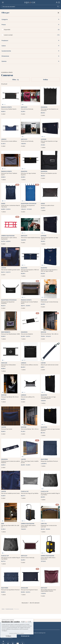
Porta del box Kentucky (27, 109)
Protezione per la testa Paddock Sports (29, 303)
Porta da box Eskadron (27, 334)
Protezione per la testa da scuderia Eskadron (10, 462)
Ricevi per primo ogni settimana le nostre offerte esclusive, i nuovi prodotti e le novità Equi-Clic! (25, 633)
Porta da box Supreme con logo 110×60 (49, 142)
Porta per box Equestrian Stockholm (8, 303)
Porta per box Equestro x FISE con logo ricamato (30, 270)
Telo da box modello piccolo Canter (10, 493)
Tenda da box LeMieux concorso (29, 365)
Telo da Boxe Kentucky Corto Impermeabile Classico (48, 590)
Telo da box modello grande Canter (11, 270)
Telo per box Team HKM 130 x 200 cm (10, 526)
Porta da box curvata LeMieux (9, 141)
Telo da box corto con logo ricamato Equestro (50, 430)
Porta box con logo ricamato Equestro (28, 174)
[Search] (30, 7)
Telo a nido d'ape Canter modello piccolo (30, 462)
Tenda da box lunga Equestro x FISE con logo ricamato (49, 270)
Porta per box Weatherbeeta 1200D (11, 334)
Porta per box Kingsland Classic (29, 590)
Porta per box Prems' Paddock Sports (9, 174)
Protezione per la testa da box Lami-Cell (49, 526)
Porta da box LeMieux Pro (28, 397)
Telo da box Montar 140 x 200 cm (50, 334)
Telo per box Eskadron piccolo (49, 173)
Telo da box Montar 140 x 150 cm (30, 429)
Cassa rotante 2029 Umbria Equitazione (28, 526)
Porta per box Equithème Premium (10, 590)
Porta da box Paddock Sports (9, 109)
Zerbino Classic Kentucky (28, 558)
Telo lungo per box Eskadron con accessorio (50, 110)
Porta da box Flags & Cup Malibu (30, 493)
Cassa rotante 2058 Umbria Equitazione (48, 558)
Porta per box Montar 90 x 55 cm (10, 397)
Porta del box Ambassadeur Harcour (9, 365)
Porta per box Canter (7, 429)
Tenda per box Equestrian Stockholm (28, 206)
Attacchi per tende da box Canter (50, 365)
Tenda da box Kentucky (27, 141)
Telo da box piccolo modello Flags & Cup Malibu (11, 558)
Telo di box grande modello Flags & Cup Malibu (50, 494)
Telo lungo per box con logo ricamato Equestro (48, 398)
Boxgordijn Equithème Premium (49, 461)
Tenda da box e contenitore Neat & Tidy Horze (10, 206)
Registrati (7, 636)
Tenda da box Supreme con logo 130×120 (49, 238)
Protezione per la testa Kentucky (49, 302)
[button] (3, 641)
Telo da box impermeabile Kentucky (30, 238)
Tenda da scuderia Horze (47, 205)
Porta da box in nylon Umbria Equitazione (9, 238)
